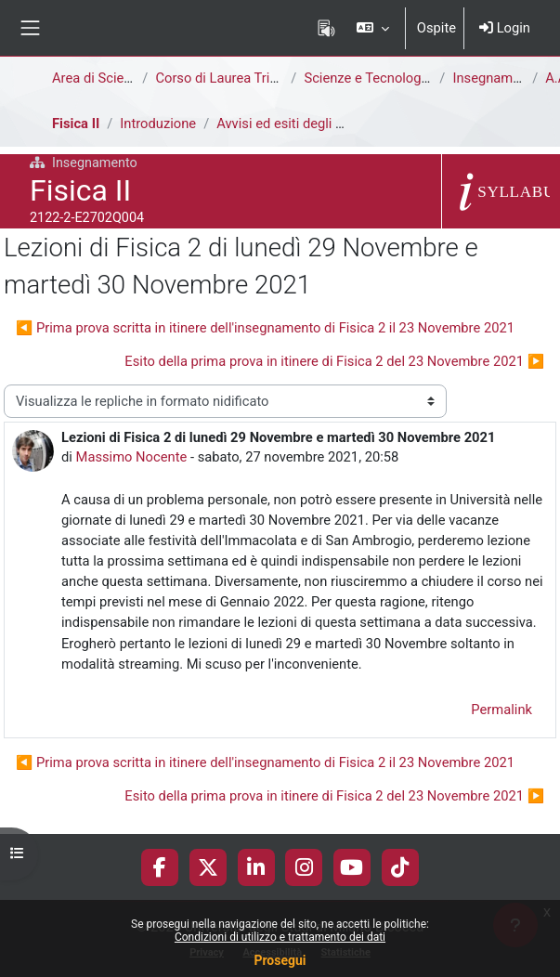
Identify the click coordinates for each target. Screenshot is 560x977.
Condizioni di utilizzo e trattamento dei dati (280, 937)
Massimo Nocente (132, 457)
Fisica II (76, 124)
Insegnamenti (494, 78)
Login (505, 28)
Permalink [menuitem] (501, 710)
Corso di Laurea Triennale (232, 78)
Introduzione (158, 124)
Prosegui (280, 960)
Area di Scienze (98, 78)
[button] (372, 28)
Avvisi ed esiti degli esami (294, 124)
